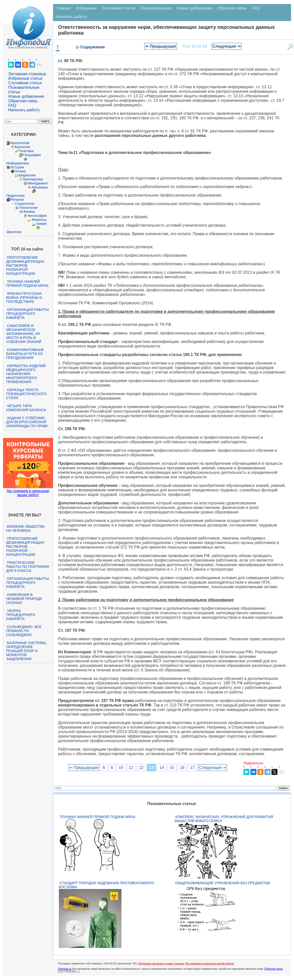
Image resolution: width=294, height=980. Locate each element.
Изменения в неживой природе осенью (24, 599)
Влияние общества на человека (26, 528)
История (17, 167)
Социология (25, 204)
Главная (63, 8)
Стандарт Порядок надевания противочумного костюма (106, 885)
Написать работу (24, 110)
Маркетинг (28, 175)
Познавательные (156, 8)
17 (192, 768)
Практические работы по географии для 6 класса (28, 567)
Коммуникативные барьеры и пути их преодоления (25, 354)
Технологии (28, 208)
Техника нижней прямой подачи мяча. (28, 284)
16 (182, 768)
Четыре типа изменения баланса (26, 408)
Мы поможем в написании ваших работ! (28, 493)
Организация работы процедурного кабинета (28, 314)
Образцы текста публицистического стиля (26, 394)
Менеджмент (38, 183)
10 (121, 768)
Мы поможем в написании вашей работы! (210, 964)
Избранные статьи (25, 78)
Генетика (26, 151)
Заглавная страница (27, 74)
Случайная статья (25, 83)
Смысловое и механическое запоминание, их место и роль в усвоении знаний (24, 334)
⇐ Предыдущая (161, 46)
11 (131, 768)
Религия (17, 200)
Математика (33, 179)
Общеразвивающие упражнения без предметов (223, 883)
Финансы (39, 220)
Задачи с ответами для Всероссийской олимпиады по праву (27, 422)
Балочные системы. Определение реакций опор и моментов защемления (27, 651)
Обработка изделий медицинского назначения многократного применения (26, 374)
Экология (14, 232)
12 (141, 768)
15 (172, 768)
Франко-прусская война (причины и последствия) (24, 298)
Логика (20, 171)
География (32, 155)
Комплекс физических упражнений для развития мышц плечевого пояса (224, 819)
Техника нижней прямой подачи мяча (98, 817)
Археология (20, 143)
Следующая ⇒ (227, 46)
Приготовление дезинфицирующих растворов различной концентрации (25, 265)
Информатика (18, 163)
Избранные (86, 8)
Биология (22, 147)
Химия (41, 224)
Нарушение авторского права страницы (161, 964)
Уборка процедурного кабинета (21, 615)
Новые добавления (26, 96)
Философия (37, 216)
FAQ (12, 105)
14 (162, 768)
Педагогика (15, 196)
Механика (40, 187)
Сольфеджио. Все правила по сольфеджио (24, 631)
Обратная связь (23, 101)
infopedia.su (65, 969)
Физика (29, 212)
